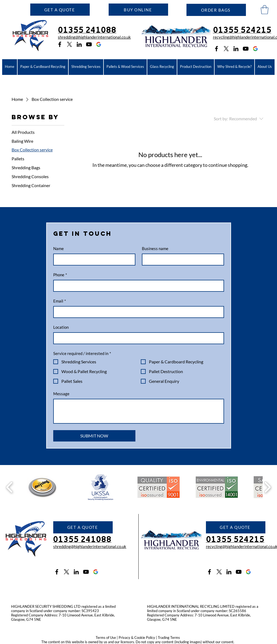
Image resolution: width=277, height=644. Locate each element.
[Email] (137, 312)
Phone (60, 275)
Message (61, 394)
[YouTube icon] (89, 44)
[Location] (137, 338)
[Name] (93, 260)
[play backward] (10, 487)
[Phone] (137, 286)
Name (59, 248)
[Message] (139, 411)
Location (61, 327)
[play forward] (267, 487)
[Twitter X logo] (69, 44)
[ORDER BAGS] (216, 10)
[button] (60, 10)
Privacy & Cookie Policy (137, 638)
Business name (155, 248)
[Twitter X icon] (66, 572)
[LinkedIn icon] (79, 44)
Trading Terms (169, 638)
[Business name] (181, 260)
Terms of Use (106, 638)
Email (60, 301)
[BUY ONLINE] (138, 10)
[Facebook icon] (60, 44)
